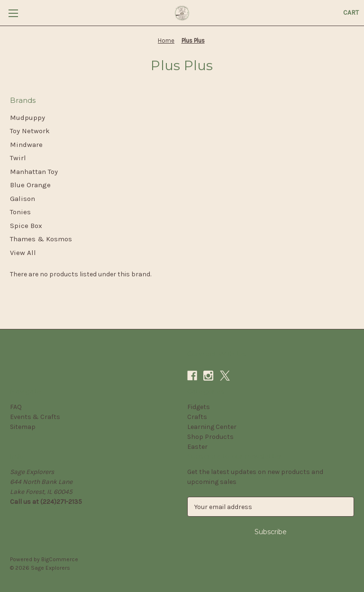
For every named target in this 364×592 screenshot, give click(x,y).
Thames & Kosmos (41, 239)
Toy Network (30, 131)
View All (23, 253)
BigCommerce (60, 559)
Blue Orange (30, 185)
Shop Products (210, 437)
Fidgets (199, 407)
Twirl (18, 158)
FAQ (16, 407)
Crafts (197, 417)
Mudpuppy (27, 118)
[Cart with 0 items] (351, 13)
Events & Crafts (35, 417)
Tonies (20, 212)
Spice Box (26, 226)
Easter (197, 447)
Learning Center (212, 427)
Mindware (26, 145)
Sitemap (23, 427)
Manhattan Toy (34, 172)
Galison (23, 199)
